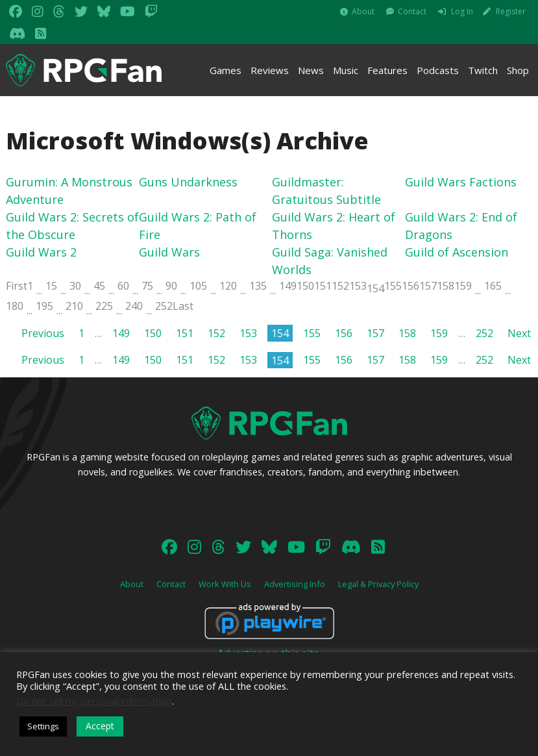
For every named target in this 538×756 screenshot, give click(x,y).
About (363, 11)
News (311, 70)
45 (99, 286)
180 (15, 306)
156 (410, 286)
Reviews (270, 70)
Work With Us (225, 584)
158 (446, 286)
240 (134, 306)
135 (258, 286)
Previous (43, 333)
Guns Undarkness (188, 182)
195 (44, 306)
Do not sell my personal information (94, 701)
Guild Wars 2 (41, 252)
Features (387, 70)
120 (228, 286)
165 (493, 286)
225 (104, 306)
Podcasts (438, 70)
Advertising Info (295, 584)
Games (226, 70)
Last (183, 306)
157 (428, 286)
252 (164, 306)
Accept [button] (100, 726)
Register (511, 11)
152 (340, 286)
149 (288, 286)
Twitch (483, 70)
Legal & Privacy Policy (378, 584)
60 (123, 286)
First (17, 286)
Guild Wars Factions (461, 182)
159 (463, 286)
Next (519, 333)
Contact (412, 11)
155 (393, 286)
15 (51, 286)
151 (323, 286)
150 (305, 286)
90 (171, 286)
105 (198, 286)
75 (147, 286)
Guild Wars (169, 252)
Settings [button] (43, 726)
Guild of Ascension (457, 252)
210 (74, 306)
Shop (518, 70)
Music (346, 70)
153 (358, 286)
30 (75, 286)
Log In (462, 11)
